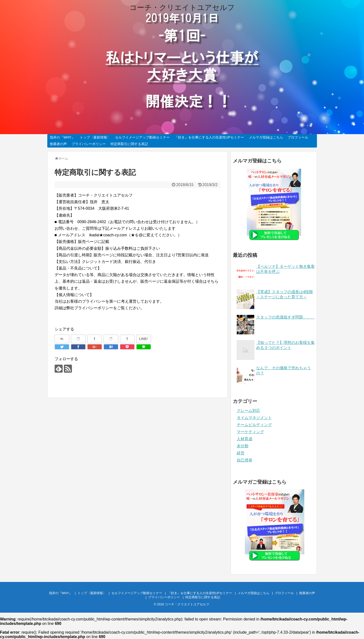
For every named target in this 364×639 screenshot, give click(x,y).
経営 (241, 453)
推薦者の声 (58, 144)
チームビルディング (254, 425)
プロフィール (298, 137)
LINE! (143, 339)
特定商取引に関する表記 (129, 144)
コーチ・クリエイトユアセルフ (182, 7)
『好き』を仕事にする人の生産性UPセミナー (209, 137)
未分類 (243, 446)
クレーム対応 (248, 411)
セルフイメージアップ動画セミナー (142, 137)
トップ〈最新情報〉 (95, 137)
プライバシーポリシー (89, 144)
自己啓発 (245, 460)
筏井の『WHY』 (62, 137)
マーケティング (250, 432)
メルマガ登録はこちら (266, 137)
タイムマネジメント (254, 418)
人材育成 (245, 439)
